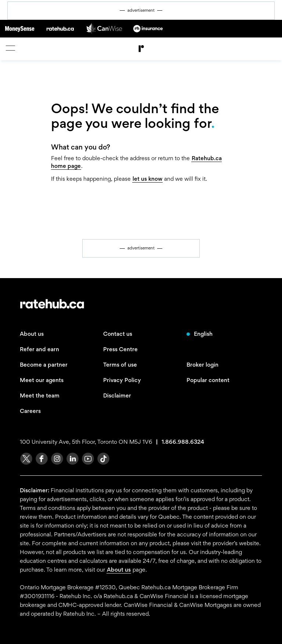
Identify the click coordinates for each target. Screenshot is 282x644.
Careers (30, 411)
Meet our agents (42, 380)
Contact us (118, 334)
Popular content (208, 380)
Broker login (203, 365)
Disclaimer (117, 395)
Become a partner (44, 365)
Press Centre (120, 349)
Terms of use (120, 365)
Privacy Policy (122, 380)
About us (32, 334)
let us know (147, 179)
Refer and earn (39, 349)
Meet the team (40, 395)
